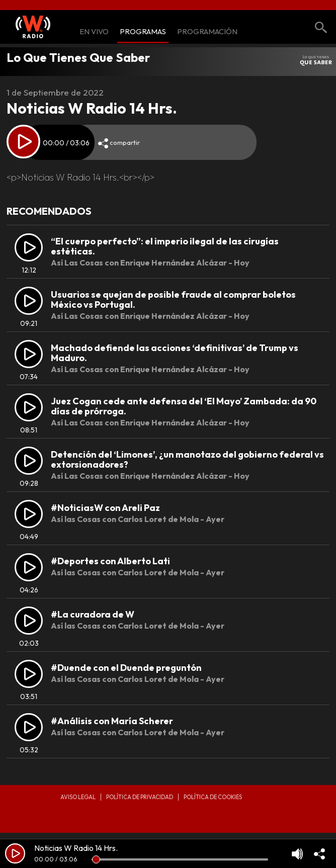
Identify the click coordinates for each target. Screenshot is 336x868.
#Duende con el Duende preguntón (126, 668)
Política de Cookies (213, 797)
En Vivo (94, 32)
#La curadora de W (93, 614)
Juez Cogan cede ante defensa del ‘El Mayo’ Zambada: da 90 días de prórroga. (184, 406)
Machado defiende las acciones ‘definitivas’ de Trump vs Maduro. (175, 353)
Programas (143, 32)
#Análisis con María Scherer (112, 721)
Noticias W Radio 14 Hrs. (76, 848)
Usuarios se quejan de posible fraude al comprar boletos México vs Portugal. (173, 299)
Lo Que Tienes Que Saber (78, 57)
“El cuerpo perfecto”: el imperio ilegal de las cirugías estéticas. (165, 246)
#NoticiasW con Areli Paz (105, 508)
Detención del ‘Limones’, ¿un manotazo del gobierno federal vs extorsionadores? (187, 459)
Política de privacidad (140, 797)
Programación (207, 32)
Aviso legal (78, 797)
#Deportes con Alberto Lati (110, 561)
